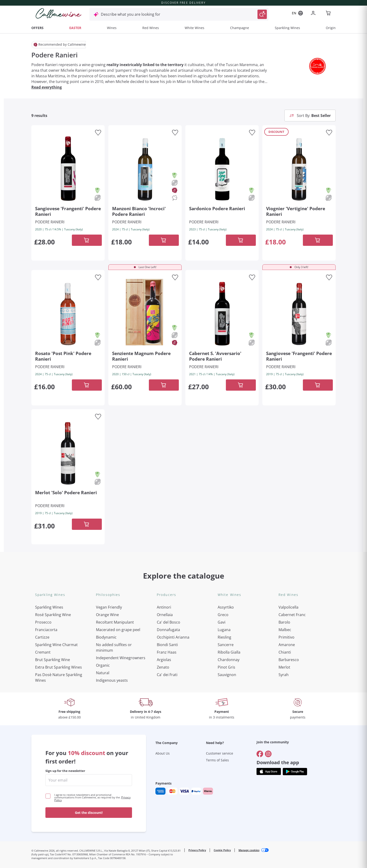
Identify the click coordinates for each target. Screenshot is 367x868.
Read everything (47, 87)
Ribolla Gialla (229, 652)
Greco (223, 615)
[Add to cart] (87, 240)
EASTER (75, 28)
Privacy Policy (197, 770)
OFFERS (37, 28)
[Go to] (260, 673)
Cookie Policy (222, 770)
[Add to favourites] (98, 133)
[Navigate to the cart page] (329, 13)
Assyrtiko (226, 607)
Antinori (164, 607)
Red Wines (151, 28)
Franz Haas (167, 652)
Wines (112, 28)
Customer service (220, 673)
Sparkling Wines (287, 28)
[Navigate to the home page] (59, 13)
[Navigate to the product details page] (68, 168)
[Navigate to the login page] (314, 13)
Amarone (287, 645)
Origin (331, 28)
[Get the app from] (269, 691)
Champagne (240, 28)
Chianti (285, 652)
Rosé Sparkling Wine (53, 615)
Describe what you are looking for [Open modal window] (131, 14)
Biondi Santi (167, 645)
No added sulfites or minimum (114, 647)
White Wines (195, 28)
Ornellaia (165, 615)
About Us (163, 673)
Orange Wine (107, 615)
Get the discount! (89, 732)
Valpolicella (288, 607)
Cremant (43, 652)
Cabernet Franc (292, 615)
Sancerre (226, 645)
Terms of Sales (217, 680)
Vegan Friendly (109, 607)
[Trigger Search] (262, 14)
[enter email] (89, 700)
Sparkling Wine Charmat (56, 645)
